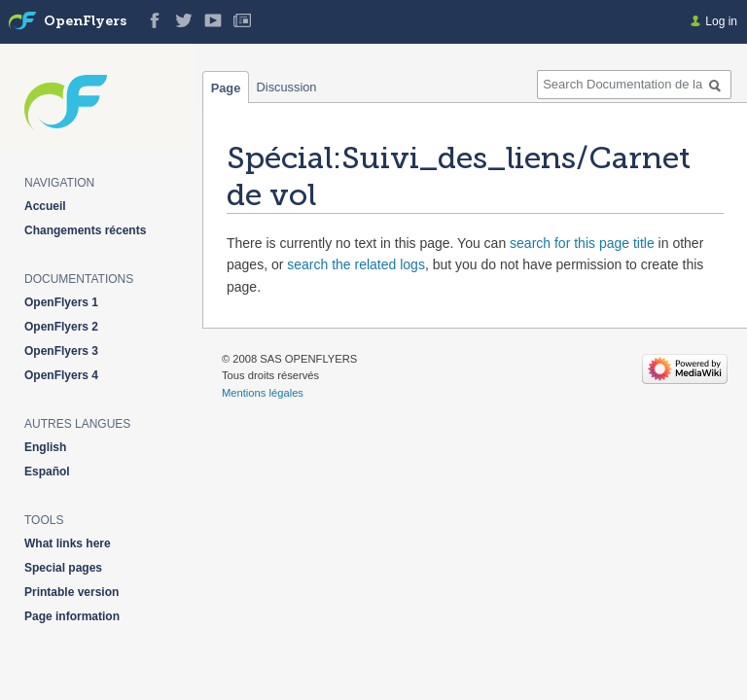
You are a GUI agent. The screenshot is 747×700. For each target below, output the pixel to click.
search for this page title (582, 243)
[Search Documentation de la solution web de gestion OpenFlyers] (634, 85)
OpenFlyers (85, 22)
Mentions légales (263, 393)
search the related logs (356, 264)
